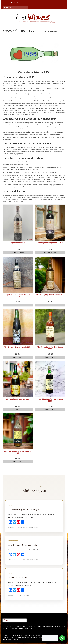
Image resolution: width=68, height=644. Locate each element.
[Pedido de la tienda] (54, 32)
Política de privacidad (17, 637)
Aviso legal (6, 637)
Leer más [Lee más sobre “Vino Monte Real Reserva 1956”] (18, 409)
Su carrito (11, 2)
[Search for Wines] (5, 8)
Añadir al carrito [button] (18, 253)
